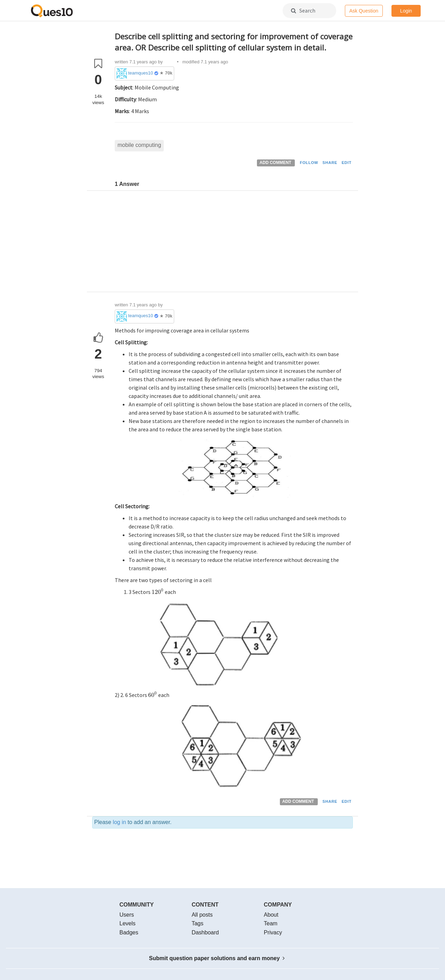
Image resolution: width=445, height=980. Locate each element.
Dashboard (205, 932)
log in (119, 822)
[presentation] (158, 592)
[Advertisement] (234, 243)
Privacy (273, 932)
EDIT (347, 163)
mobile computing (139, 145)
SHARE (330, 163)
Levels (128, 923)
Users (127, 915)
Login (406, 11)
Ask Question (364, 11)
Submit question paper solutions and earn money (217, 958)
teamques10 (141, 73)
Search (303, 10)
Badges (129, 932)
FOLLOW (309, 163)
